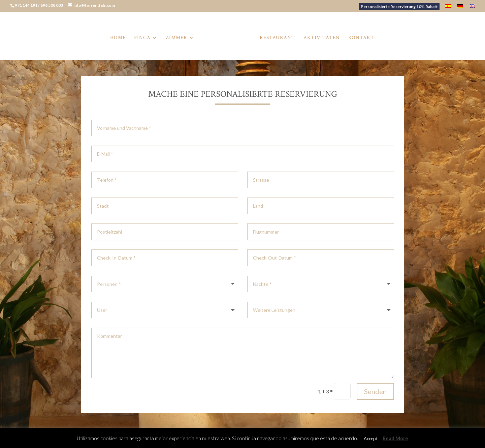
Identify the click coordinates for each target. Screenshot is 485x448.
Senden (375, 391)
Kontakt (361, 38)
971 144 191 (26, 5)
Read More (395, 438)
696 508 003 (52, 5)
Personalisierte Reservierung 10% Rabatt (399, 7)
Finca (142, 38)
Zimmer (176, 38)
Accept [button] (371, 439)
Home (118, 38)
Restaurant (277, 38)
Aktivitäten (322, 38)
